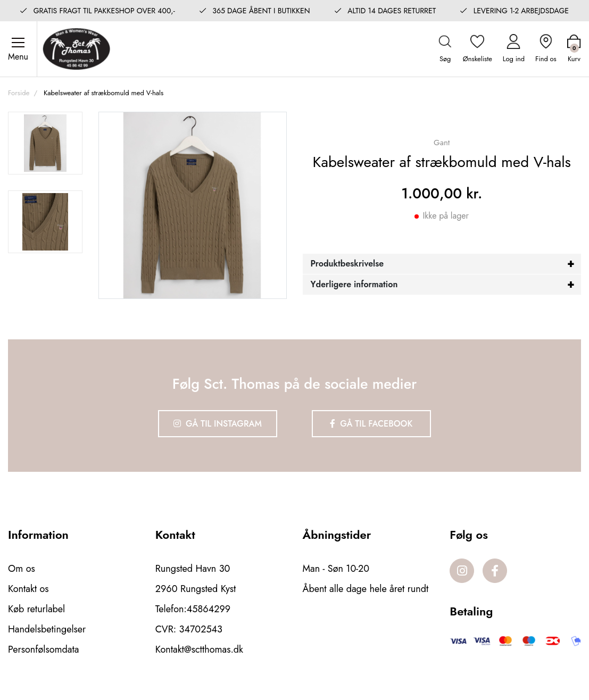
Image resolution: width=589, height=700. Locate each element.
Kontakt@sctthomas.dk (199, 649)
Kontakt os (28, 589)
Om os (22, 569)
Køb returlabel (36, 609)
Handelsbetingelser (47, 629)
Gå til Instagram (218, 424)
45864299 (209, 609)
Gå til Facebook (371, 424)
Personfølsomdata (43, 649)
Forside (19, 93)
